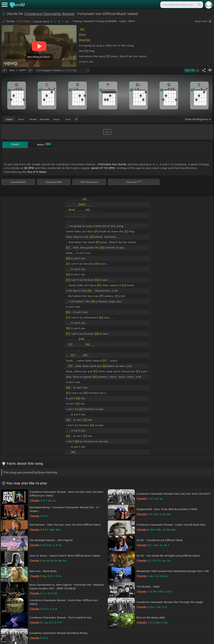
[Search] (199, 5)
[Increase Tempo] (30, 70)
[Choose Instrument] (76, 119)
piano (21, 119)
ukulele (33, 119)
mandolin (45, 119)
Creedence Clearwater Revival (49, 14)
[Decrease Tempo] (5, 70)
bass (68, 119)
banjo (56, 119)
